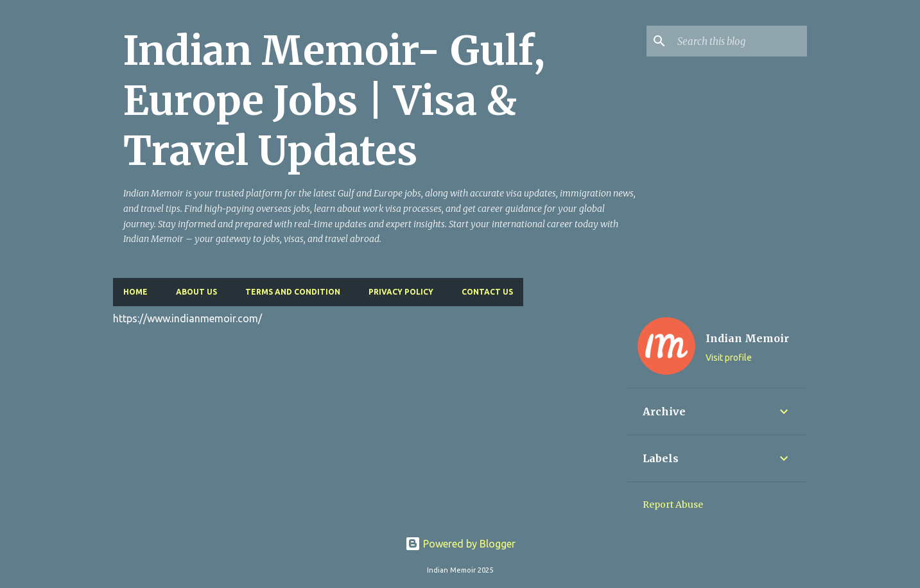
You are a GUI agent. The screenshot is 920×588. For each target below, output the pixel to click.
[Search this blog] (740, 41)
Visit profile (729, 358)
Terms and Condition (293, 292)
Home (135, 292)
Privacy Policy (401, 292)
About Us (196, 292)
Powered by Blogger (460, 544)
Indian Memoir (747, 338)
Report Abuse (673, 505)
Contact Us (487, 292)
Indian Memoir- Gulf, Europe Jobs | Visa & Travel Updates (334, 101)
